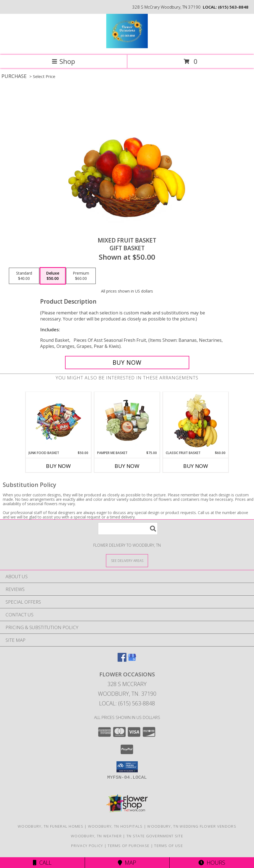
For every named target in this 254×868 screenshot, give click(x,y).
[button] (127, 767)
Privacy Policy (87, 846)
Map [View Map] (127, 863)
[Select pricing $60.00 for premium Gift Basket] (81, 276)
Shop (63, 61)
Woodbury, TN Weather (96, 836)
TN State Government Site (155, 836)
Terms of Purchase (129, 846)
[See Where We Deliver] (127, 560)
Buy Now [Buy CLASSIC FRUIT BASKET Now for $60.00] (196, 466)
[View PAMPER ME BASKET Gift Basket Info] (127, 421)
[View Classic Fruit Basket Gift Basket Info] (196, 421)
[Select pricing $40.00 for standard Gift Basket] (24, 276)
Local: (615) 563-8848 (127, 703)
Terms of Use (169, 846)
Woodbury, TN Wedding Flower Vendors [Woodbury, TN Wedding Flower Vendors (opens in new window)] (192, 826)
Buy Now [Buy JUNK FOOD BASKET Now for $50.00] (58, 466)
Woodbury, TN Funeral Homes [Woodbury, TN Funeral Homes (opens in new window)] (50, 826)
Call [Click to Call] (42, 863)
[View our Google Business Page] (132, 660)
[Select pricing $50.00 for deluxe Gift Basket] (53, 276)
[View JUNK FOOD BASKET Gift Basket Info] (59, 421)
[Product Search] (128, 529)
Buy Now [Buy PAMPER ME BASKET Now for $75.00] (127, 466)
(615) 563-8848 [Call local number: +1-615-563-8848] (233, 7)
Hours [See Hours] (212, 863)
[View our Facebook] (122, 660)
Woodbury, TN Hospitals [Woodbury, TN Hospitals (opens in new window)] (115, 826)
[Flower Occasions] (127, 47)
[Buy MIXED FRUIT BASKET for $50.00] (127, 363)
